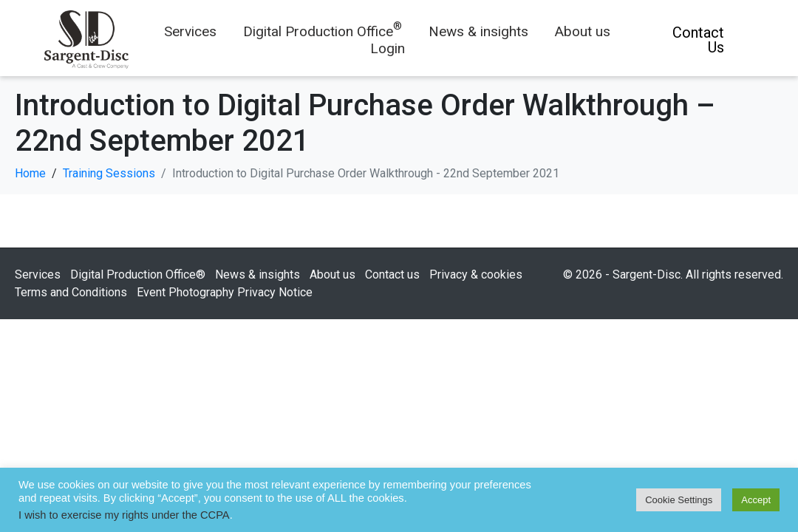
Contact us (392, 274)
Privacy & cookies (476, 274)
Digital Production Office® (138, 274)
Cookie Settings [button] (679, 500)
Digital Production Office (323, 31)
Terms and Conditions (71, 292)
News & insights (478, 31)
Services (190, 31)
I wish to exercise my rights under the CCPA (124, 515)
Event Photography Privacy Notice (225, 292)
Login (388, 48)
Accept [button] (756, 500)
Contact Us (698, 40)
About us (583, 31)
